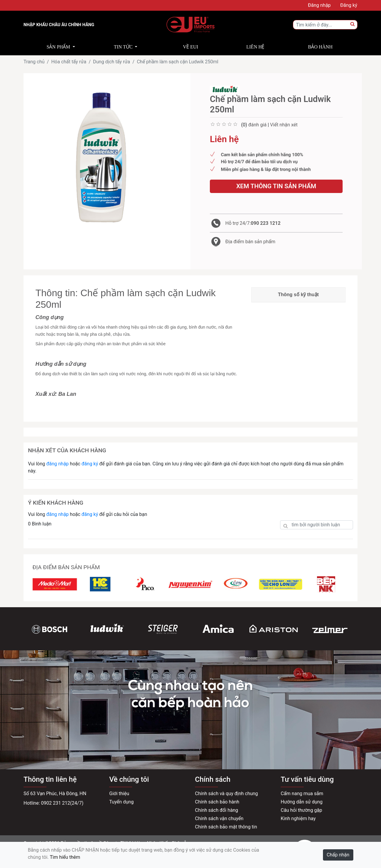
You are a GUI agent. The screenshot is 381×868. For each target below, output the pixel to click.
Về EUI (190, 47)
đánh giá (257, 125)
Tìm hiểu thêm (65, 857)
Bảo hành (320, 47)
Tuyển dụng (121, 802)
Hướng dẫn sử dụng (302, 802)
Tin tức (123, 47)
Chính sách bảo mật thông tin (226, 827)
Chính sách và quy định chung (227, 794)
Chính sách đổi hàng (217, 810)
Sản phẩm (58, 47)
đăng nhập (57, 464)
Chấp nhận (338, 855)
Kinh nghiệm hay (298, 818)
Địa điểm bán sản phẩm (250, 242)
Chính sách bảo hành (217, 802)
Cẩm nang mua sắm (302, 794)
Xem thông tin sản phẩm (276, 186)
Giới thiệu (119, 794)
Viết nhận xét (284, 125)
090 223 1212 (266, 223)
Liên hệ (256, 47)
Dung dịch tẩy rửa (111, 62)
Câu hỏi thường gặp (301, 810)
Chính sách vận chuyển (219, 818)
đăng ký (90, 464)
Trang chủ (34, 62)
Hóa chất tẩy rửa (69, 62)
